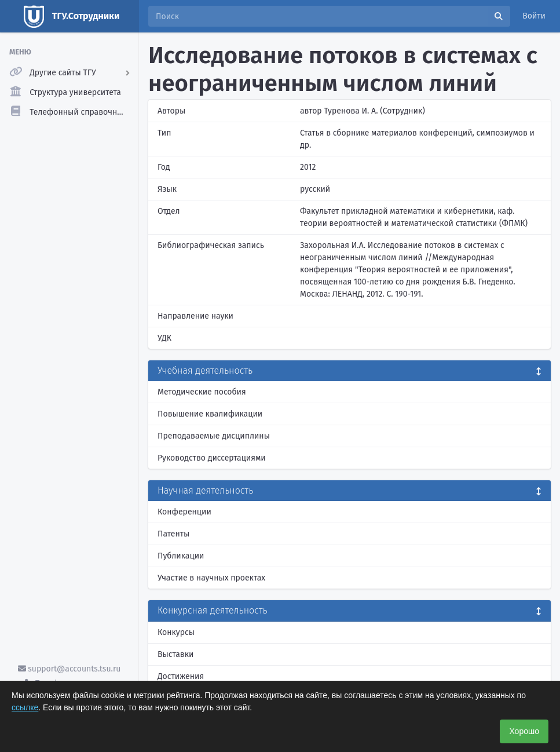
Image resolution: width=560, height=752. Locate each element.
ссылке (25, 707)
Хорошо (524, 731)
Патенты (173, 534)
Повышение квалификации (210, 414)
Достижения (181, 676)
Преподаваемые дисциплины (214, 436)
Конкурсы (176, 632)
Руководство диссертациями (212, 458)
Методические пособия (202, 392)
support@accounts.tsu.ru (69, 669)
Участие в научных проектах (211, 578)
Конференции (184, 512)
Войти (534, 16)
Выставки (175, 654)
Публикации (181, 556)
